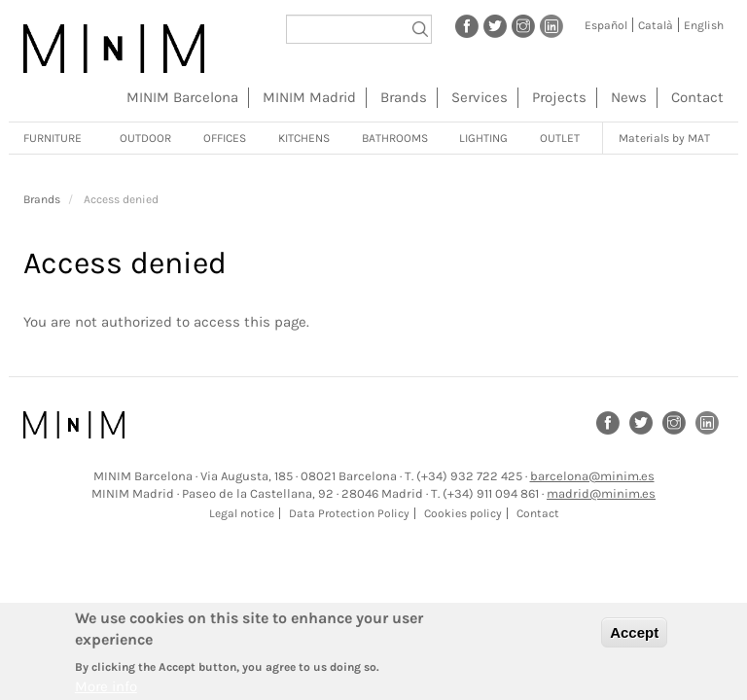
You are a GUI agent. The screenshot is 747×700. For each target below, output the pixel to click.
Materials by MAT (664, 138)
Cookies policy (463, 513)
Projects (559, 97)
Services (480, 97)
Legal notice (242, 513)
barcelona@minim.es (592, 476)
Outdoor (145, 138)
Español (606, 25)
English (704, 25)
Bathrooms (395, 138)
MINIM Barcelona (182, 97)
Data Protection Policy (349, 513)
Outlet (560, 138)
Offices (225, 138)
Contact (697, 97)
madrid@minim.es (601, 493)
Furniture (53, 138)
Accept (634, 638)
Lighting (483, 138)
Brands (404, 97)
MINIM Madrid (309, 97)
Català (656, 25)
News (629, 97)
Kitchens (304, 138)
